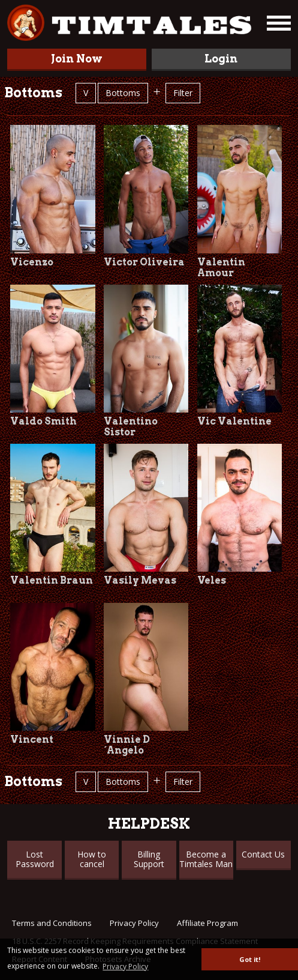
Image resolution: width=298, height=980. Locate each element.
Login (221, 59)
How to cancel (92, 859)
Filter (183, 93)
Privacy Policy (134, 923)
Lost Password (35, 859)
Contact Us (263, 854)
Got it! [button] (250, 959)
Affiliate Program (207, 923)
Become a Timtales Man (206, 859)
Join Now (77, 59)
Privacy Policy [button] (125, 966)
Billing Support (149, 859)
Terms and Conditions (52, 923)
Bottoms (123, 93)
